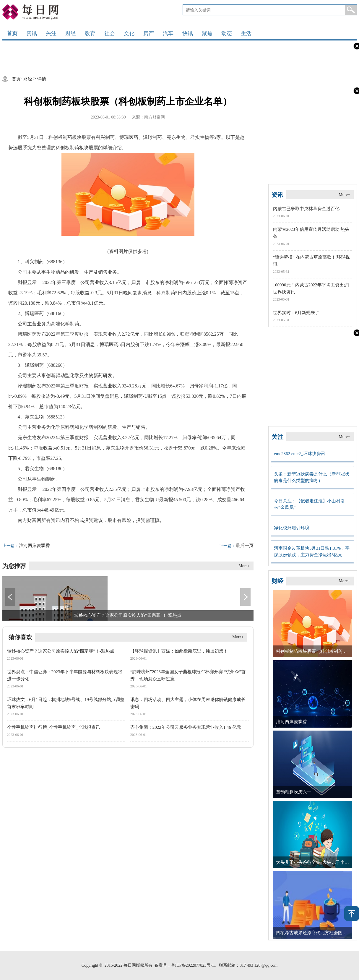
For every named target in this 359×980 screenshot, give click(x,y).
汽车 (168, 33)
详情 (42, 79)
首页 (12, 33)
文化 (129, 33)
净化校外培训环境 (292, 528)
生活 (246, 33)
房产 (149, 33)
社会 (110, 33)
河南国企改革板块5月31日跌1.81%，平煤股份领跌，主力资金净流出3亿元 (312, 551)
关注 (51, 33)
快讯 (188, 33)
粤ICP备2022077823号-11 (194, 965)
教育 (90, 33)
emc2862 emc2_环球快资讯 (300, 454)
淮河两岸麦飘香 (26, 546)
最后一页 (236, 546)
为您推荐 (14, 566)
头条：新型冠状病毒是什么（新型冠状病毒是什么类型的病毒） (312, 477)
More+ (244, 566)
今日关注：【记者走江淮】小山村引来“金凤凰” (309, 504)
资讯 (32, 33)
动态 (227, 33)
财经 (71, 33)
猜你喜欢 (20, 637)
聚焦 (207, 33)
